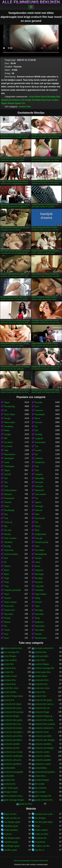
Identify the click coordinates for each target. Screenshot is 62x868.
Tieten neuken (10, 602)
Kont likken (40, 550)
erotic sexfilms (10, 660)
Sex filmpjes (40, 818)
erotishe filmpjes (42, 780)
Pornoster (39, 482)
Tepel (7, 594)
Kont (44, 100)
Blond (44, 97)
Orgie (7, 578)
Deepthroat (6, 100)
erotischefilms (41, 768)
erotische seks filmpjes (45, 740)
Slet (6, 482)
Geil (6, 478)
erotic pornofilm (42, 656)
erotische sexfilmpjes (13, 756)
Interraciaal (40, 518)
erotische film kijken (13, 704)
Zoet (37, 470)
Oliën (37, 546)
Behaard (8, 494)
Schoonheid (40, 442)
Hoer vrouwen (10, 538)
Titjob (37, 606)
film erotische (41, 788)
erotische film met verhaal (45, 704)
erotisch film (25, 107)
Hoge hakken (41, 594)
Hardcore (17, 100)
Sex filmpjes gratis (12, 822)
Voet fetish (40, 630)
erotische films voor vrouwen (14, 724)
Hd (23, 100)
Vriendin (8, 502)
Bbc (6, 526)
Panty (37, 618)
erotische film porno (13, 708)
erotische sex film (12, 748)
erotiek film (9, 672)
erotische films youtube (45, 724)
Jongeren (39, 438)
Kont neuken (52, 100)
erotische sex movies (13, 752)
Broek (37, 566)
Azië (37, 466)
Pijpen (4, 103)
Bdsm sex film (10, 814)
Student (8, 598)
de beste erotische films (45, 648)
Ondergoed (9, 466)
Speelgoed (9, 458)
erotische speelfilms (13, 764)
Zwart (7, 506)
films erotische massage (14, 796)
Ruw (6, 634)
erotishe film (10, 780)
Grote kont (9, 606)
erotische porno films (13, 736)
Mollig (37, 598)
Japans (38, 502)
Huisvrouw (9, 550)
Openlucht (39, 490)
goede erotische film (44, 800)
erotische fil (9, 700)
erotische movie (42, 732)
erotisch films (41, 696)
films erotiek (40, 792)
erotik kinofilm (10, 692)
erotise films (40, 776)
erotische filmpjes (12, 716)
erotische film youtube (14, 712)
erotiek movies (10, 676)
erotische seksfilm (12, 744)
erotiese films (10, 684)
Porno (38, 826)
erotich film (9, 664)
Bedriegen (39, 574)
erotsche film (10, 784)
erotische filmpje (42, 712)
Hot (36, 454)
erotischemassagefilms (45, 772)
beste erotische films (13, 648)
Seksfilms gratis (11, 826)
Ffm (37, 522)
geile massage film (43, 796)
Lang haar (39, 586)
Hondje (28, 100)
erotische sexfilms (43, 756)
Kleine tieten (10, 422)
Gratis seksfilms (11, 830)
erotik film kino (41, 684)
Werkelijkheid (41, 554)
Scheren (39, 422)
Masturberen (10, 454)
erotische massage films (14, 732)
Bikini (7, 574)
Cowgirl (7, 434)
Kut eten (8, 530)
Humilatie (36, 100)
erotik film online (11, 688)
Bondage (52, 97)
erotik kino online (42, 688)
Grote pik (39, 486)
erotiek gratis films (43, 672)
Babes (7, 430)
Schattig (38, 434)
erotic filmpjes (10, 656)
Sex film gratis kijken (44, 822)
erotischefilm (10, 768)
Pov (37, 498)
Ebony (38, 526)
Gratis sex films (42, 834)
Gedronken (40, 626)
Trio (23, 103)
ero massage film (12, 652)
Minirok (7, 622)
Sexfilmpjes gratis (12, 846)
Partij (6, 582)
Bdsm (38, 97)
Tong (6, 586)
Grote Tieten (10, 414)
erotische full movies (13, 728)
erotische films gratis (13, 720)
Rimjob (11, 103)
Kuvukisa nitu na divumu (45, 814)
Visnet (7, 630)
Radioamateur (10, 490)
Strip (6, 450)
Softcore (39, 510)
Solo (6, 486)
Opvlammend (41, 638)
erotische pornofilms (13, 740)
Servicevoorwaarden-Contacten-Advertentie (31, 861)
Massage (39, 610)
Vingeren (39, 474)
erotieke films (10, 680)
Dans (6, 638)
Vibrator (38, 558)
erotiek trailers (41, 676)
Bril (6, 626)
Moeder (8, 534)
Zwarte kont (9, 610)
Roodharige (9, 510)
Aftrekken (8, 542)
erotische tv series (43, 764)
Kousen (38, 450)
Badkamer (39, 622)
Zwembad (39, 614)
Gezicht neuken (11, 554)
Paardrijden (40, 414)
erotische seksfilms (43, 744)
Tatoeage (39, 506)
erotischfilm (9, 776)
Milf (6, 438)
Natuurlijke (40, 478)
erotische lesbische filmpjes (45, 728)
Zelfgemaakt (40, 534)
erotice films (40, 660)
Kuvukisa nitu (41, 838)
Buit (58, 97)
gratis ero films (26, 804)
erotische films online (44, 720)
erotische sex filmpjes (44, 748)
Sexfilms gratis (11, 850)
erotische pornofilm (43, 736)
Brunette (39, 402)
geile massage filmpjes (14, 800)
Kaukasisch (9, 498)
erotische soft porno (13, 760)
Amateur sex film (42, 846)
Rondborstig (10, 406)
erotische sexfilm (42, 752)
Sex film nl (39, 850)
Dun (6, 514)
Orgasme (39, 570)
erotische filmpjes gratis (45, 716)
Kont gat (39, 538)
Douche (38, 634)
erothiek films (41, 652)
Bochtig (7, 546)
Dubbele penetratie (12, 590)
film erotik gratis (11, 788)
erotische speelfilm (43, 760)
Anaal (32, 97)
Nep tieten (9, 614)
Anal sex (8, 834)
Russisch (39, 582)
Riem (37, 530)
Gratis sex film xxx (12, 818)
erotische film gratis (43, 700)
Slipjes (7, 470)
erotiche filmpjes (42, 664)
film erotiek (40, 784)
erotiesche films (42, 680)
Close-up (8, 522)
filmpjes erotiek (11, 792)
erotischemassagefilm (14, 772)
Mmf (6, 558)
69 (5, 562)
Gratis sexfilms (41, 830)
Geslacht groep (42, 542)
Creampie (39, 590)
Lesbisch (39, 458)
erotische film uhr (42, 708)
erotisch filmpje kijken (14, 696)
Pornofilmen (40, 842)
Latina (38, 562)
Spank (18, 103)
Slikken (7, 566)
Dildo (37, 514)
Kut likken (8, 442)
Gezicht (8, 474)
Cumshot (8, 446)
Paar (6, 518)
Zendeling (9, 426)
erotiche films (10, 668)
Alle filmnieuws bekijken (31, 2)
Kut (6, 410)
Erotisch (38, 602)
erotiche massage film (45, 668)
